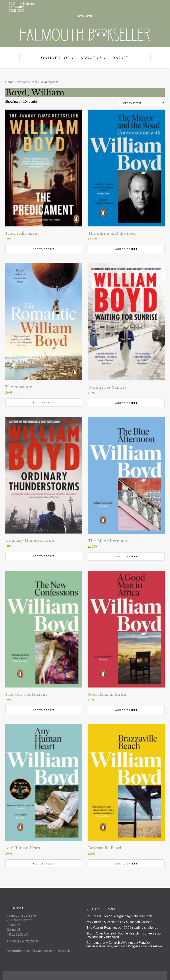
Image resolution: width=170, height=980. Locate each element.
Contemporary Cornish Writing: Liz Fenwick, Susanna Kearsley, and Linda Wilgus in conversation (124, 944)
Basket (121, 58)
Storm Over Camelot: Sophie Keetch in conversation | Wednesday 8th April (124, 935)
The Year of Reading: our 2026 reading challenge (122, 927)
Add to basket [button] (44, 249)
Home (9, 82)
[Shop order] (141, 103)
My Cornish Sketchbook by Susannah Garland (119, 922)
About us (91, 58)
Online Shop (56, 58)
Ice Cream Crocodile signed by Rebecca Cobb (119, 916)
